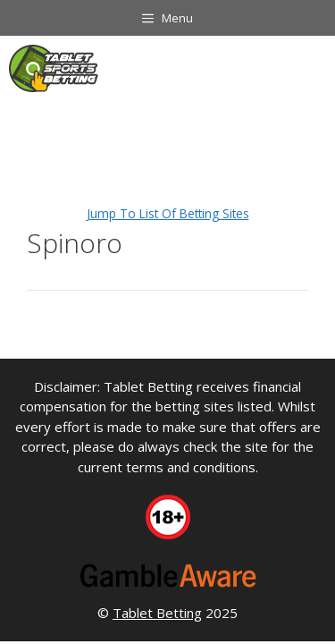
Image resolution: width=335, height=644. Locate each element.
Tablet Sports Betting (68, 119)
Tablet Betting (157, 613)
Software (167, 119)
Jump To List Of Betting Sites (168, 213)
